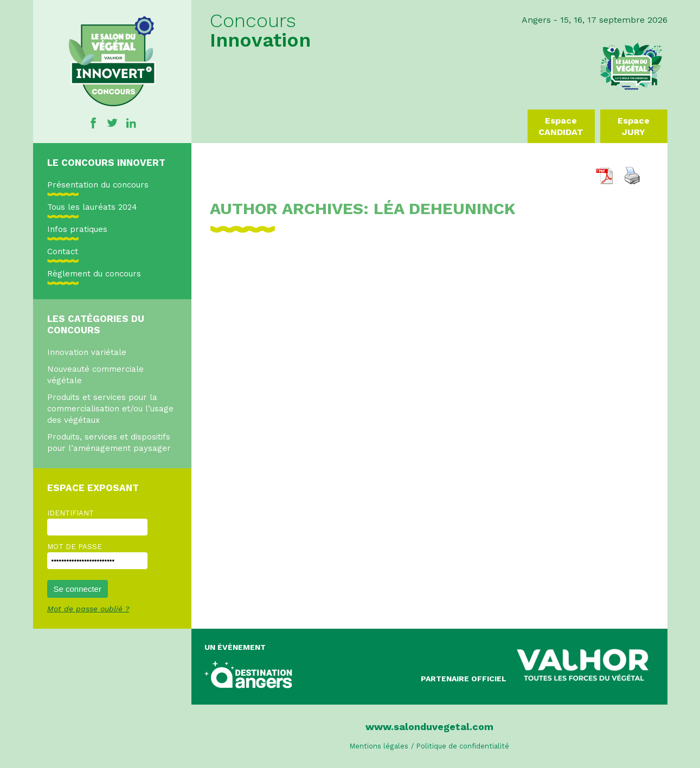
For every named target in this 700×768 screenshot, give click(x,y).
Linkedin (131, 123)
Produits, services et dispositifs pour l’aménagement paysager (109, 443)
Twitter (112, 123)
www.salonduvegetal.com (429, 727)
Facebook (93, 123)
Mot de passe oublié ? (88, 609)
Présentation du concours (98, 185)
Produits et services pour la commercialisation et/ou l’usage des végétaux (110, 409)
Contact (63, 251)
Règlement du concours (94, 274)
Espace (561, 127)
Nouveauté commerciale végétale (95, 375)
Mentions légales (379, 746)
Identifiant (70, 513)
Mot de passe (75, 547)
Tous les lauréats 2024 (92, 207)
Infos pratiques (77, 229)
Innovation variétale (87, 352)
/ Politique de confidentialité (460, 746)
